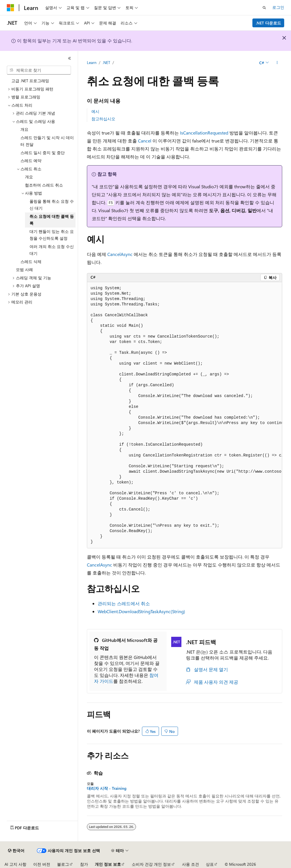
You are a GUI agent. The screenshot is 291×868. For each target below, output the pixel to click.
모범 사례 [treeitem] (24, 269)
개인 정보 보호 (108, 864)
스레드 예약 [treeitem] (31, 161)
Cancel (145, 141)
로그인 (278, 7)
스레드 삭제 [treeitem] (31, 262)
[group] (185, 415)
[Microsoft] (11, 8)
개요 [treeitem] (24, 129)
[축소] (70, 58)
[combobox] (39, 70)
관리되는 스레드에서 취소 (124, 603)
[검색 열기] (264, 8)
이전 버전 (42, 864)
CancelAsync (120, 254)
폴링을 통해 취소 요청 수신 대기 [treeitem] (52, 205)
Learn (92, 62)
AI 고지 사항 (15, 864)
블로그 (63, 864)
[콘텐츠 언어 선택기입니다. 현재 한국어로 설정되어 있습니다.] (16, 851)
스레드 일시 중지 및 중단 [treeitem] (43, 153)
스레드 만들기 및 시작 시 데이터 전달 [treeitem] (47, 141)
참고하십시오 (103, 119)
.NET (106, 62)
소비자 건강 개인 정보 (151, 864)
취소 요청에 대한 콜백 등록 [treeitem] (52, 220)
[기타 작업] (277, 63)
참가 (84, 864)
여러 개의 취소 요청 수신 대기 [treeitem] (52, 250)
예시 (95, 111)
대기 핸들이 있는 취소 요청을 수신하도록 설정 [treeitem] (52, 235)
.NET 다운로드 (268, 23)
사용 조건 (190, 864)
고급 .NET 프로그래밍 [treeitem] (30, 81)
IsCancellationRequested (204, 133)
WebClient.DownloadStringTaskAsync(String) (141, 611)
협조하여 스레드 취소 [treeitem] (44, 185)
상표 (210, 864)
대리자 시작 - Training (107, 788)
